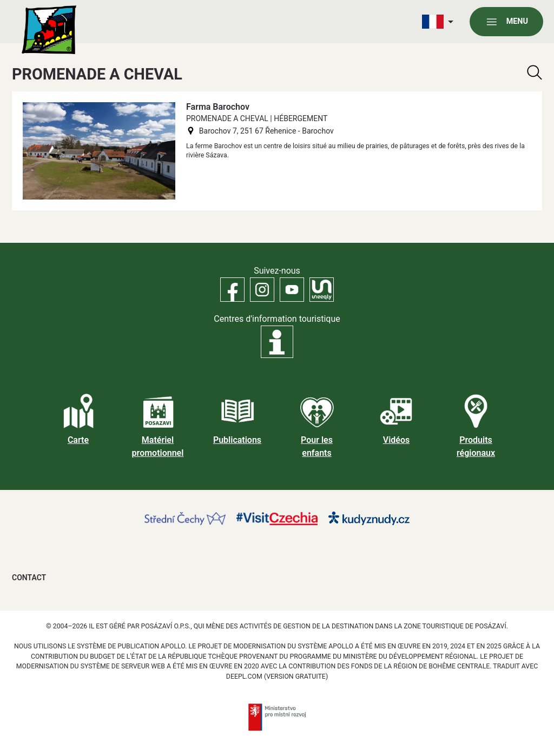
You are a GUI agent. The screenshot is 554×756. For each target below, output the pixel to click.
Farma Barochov (218, 107)
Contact (29, 578)
